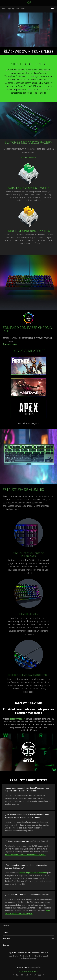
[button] (4, 3)
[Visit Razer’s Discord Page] (44, 975)
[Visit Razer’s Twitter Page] (26, 975)
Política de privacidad (41, 956)
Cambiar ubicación (34, 967)
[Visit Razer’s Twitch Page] (39, 975)
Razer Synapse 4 (17, 719)
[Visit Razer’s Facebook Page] (13, 975)
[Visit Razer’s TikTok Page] (35, 975)
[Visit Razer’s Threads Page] (22, 975)
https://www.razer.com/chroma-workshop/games (25, 855)
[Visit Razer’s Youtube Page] (31, 975)
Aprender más (10, 344)
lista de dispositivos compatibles (33, 873)
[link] (29, 3)
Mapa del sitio (14, 956)
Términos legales (26, 956)
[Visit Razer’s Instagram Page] (18, 975)
